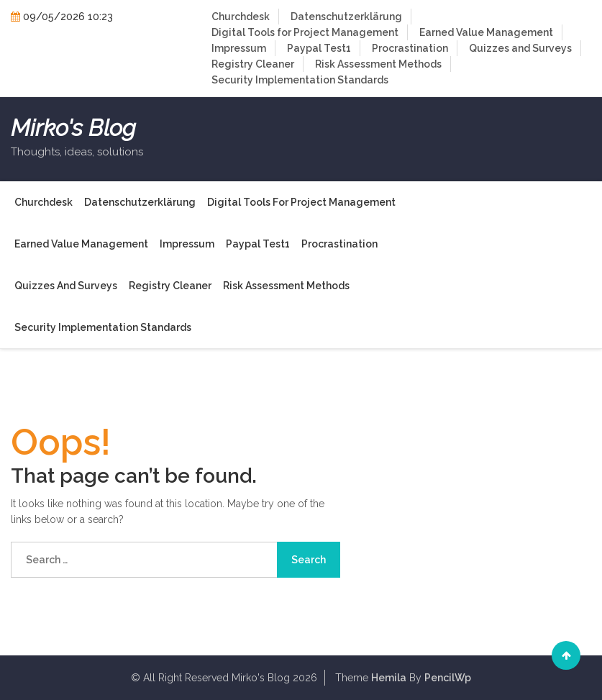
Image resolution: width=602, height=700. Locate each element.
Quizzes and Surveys (520, 48)
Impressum (239, 48)
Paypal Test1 (319, 48)
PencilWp (448, 678)
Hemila (389, 678)
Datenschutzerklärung (346, 17)
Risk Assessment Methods (378, 64)
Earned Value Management (486, 32)
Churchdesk (241, 17)
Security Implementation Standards (300, 80)
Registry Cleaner (253, 64)
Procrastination (410, 48)
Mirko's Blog (73, 128)
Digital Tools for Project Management (305, 32)
